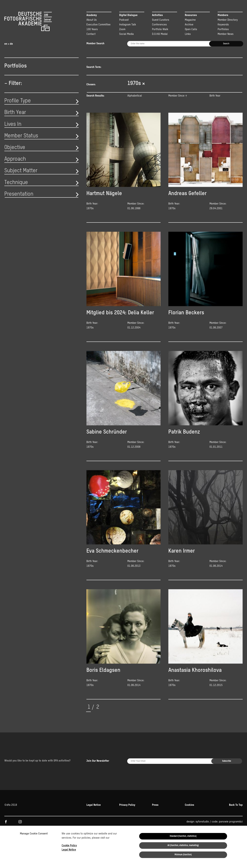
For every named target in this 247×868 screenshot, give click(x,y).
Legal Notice (69, 850)
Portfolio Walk (160, 29)
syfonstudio (202, 800)
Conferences (159, 25)
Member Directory (228, 20)
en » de (9, 44)
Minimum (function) (183, 855)
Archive (189, 25)
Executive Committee (98, 25)
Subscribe (227, 751)
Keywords (223, 25)
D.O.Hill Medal (160, 34)
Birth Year (215, 101)
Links (188, 34)
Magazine (190, 20)
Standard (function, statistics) (183, 836)
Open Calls (191, 29)
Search (226, 44)
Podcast (124, 20)
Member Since (176, 101)
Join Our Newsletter (98, 750)
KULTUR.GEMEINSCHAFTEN (35, 816)
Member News (226, 34)
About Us (92, 20)
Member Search (95, 43)
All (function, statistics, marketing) (183, 845)
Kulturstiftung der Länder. (19, 821)
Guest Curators (161, 20)
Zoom (122, 29)
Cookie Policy (69, 846)
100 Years (92, 29)
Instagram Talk (128, 25)
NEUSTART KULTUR (218, 816)
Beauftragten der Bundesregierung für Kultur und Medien (174, 816)
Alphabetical (135, 101)
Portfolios (223, 29)
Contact (91, 34)
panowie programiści (231, 800)
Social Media (126, 34)
